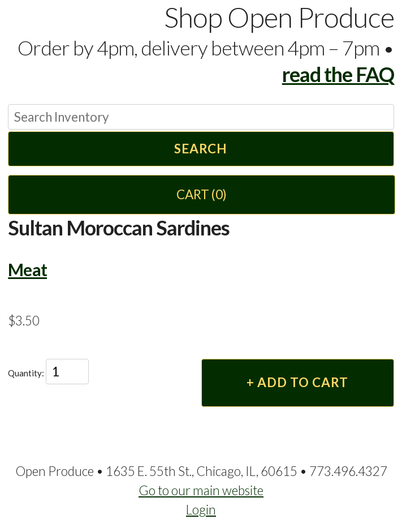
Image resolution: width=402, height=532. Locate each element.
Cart (202, 194)
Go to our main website (201, 490)
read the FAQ (338, 74)
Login (201, 510)
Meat (27, 269)
